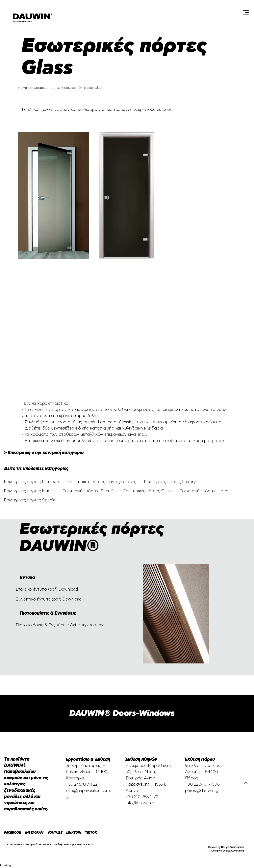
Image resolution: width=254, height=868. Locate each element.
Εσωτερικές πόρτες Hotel (204, 491)
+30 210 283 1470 (142, 797)
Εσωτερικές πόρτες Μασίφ (29, 491)
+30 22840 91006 (202, 784)
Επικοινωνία (210, 23)
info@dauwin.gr (141, 803)
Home (22, 88)
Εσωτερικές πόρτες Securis (89, 491)
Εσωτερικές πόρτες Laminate (32, 482)
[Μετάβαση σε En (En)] (232, 23)
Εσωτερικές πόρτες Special (30, 500)
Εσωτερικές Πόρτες (45, 88)
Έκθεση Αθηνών (150, 12)
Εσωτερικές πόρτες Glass (147, 491)
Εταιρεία (124, 12)
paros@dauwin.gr (203, 791)
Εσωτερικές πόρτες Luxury (170, 482)
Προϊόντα (207, 12)
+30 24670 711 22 (82, 784)
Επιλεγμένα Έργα (97, 12)
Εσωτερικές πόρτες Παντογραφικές (102, 482)
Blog (228, 12)
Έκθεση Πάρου (180, 12)
